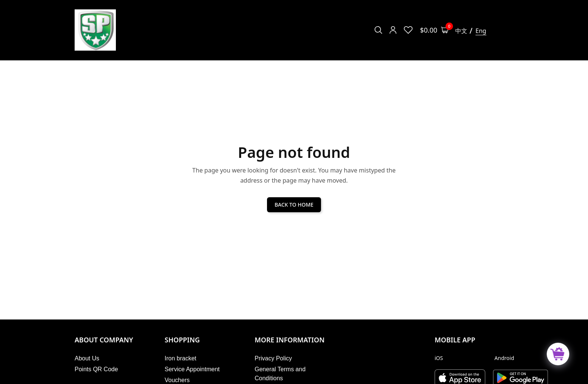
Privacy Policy (273, 358)
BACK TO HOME (294, 205)
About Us (87, 358)
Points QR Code (96, 369)
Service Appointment (192, 369)
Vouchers (177, 380)
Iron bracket (180, 358)
